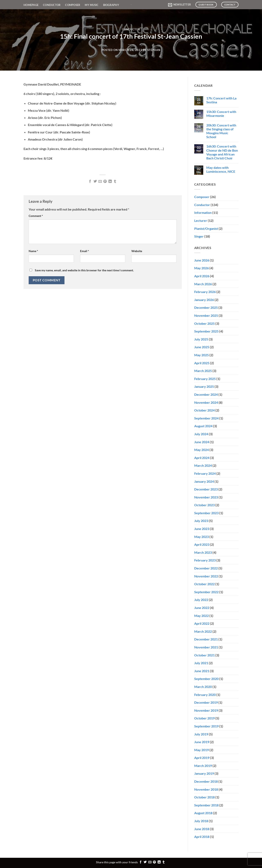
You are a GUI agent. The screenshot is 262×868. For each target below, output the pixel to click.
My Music (92, 5)
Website (137, 251)
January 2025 (204, 386)
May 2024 (202, 450)
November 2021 (206, 647)
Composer (73, 5)
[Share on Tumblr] (115, 181)
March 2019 (203, 766)
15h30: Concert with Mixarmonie (221, 114)
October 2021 (204, 655)
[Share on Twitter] (95, 181)
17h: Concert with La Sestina (221, 100)
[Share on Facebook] (90, 181)
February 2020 (205, 695)
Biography (111, 5)
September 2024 (206, 418)
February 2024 (205, 473)
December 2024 (206, 394)
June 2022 (202, 608)
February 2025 (205, 379)
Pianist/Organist (206, 228)
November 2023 (206, 497)
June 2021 (202, 671)
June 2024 (202, 442)
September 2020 (206, 679)
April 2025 (202, 363)
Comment (36, 216)
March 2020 (203, 687)
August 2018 (203, 813)
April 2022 (202, 623)
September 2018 (206, 805)
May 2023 (202, 537)
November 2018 (206, 789)
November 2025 (206, 315)
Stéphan (154, 50)
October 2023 (204, 505)
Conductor (52, 5)
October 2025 (204, 323)
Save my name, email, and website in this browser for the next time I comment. (84, 270)
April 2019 (202, 758)
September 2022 (206, 592)
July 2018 (201, 821)
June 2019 (202, 742)
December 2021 (206, 639)
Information (203, 212)
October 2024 (204, 410)
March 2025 (203, 371)
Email (85, 251)
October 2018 (204, 797)
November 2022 (206, 576)
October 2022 (204, 584)
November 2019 (206, 710)
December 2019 (206, 702)
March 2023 (203, 552)
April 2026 (202, 276)
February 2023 (205, 560)
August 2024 (203, 426)
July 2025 (201, 339)
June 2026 (202, 260)
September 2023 (206, 513)
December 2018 (206, 781)
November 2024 (206, 402)
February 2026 (205, 292)
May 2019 (202, 750)
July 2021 (201, 663)
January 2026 (204, 300)
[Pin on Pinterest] (105, 181)
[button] (180, 5)
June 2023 (202, 529)
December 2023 (206, 489)
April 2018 (202, 837)
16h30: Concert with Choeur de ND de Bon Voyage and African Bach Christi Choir (222, 152)
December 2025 (206, 307)
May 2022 (202, 616)
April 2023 (202, 544)
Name (33, 251)
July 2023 (201, 521)
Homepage (31, 5)
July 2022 (201, 600)
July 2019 (201, 734)
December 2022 (206, 568)
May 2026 (202, 268)
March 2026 (203, 284)
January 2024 (204, 481)
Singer (199, 236)
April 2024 (202, 458)
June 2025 (202, 347)
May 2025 (202, 355)
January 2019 (204, 773)
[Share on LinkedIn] (110, 181)
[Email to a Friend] (100, 181)
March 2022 (203, 631)
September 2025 (206, 331)
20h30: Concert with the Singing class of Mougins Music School (221, 131)
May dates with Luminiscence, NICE (221, 169)
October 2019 (204, 718)
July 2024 (201, 434)
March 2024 (203, 465)
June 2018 (202, 829)
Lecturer (201, 220)
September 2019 (206, 726)
